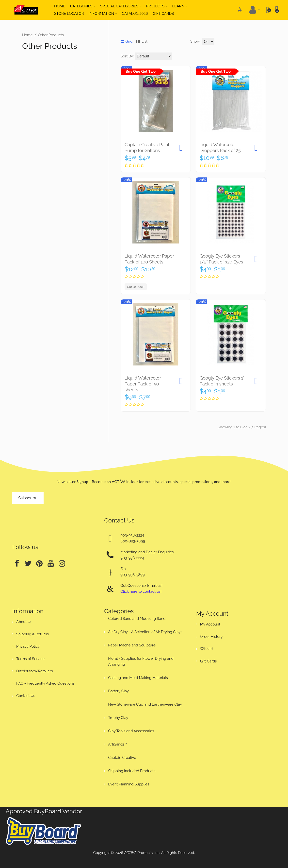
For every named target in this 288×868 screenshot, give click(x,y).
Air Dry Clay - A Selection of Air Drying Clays (145, 632)
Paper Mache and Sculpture (132, 645)
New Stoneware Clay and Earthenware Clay (145, 704)
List (142, 41)
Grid (127, 41)
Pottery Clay (118, 691)
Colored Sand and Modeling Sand (137, 619)
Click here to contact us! (141, 591)
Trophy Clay (118, 718)
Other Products (51, 35)
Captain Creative (122, 758)
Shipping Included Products (132, 771)
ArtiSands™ (118, 744)
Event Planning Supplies (129, 784)
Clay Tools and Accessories (131, 731)
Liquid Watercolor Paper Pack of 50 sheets (143, 384)
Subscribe (28, 498)
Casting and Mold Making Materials (138, 678)
